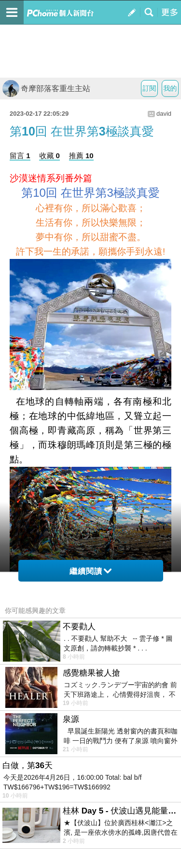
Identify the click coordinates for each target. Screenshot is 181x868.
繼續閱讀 (90, 571)
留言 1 (20, 156)
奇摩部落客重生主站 (46, 88)
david (164, 114)
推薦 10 (81, 156)
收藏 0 (49, 156)
